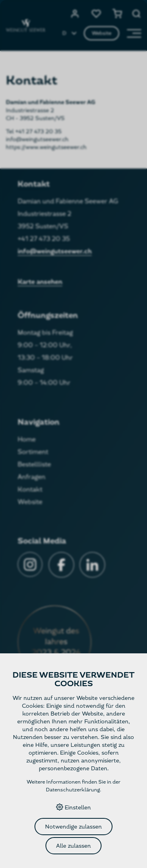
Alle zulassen (73, 846)
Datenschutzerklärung (73, 790)
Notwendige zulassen (73, 827)
